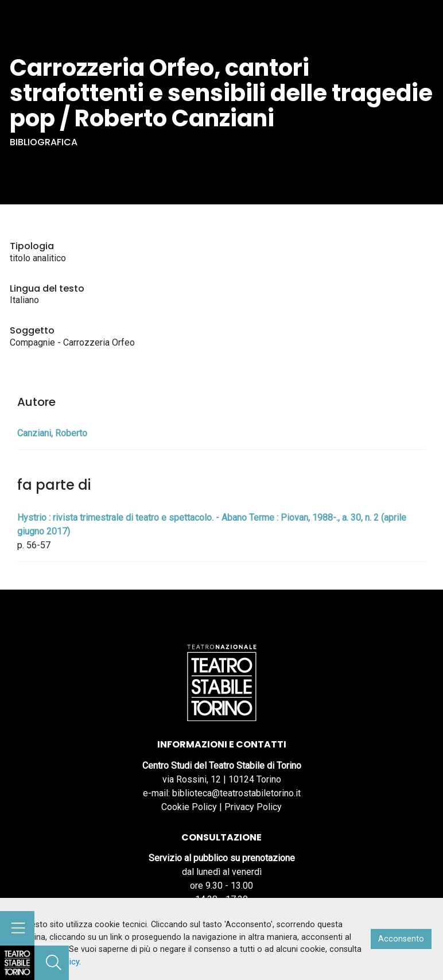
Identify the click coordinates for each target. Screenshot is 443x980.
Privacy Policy (253, 807)
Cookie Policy (189, 807)
